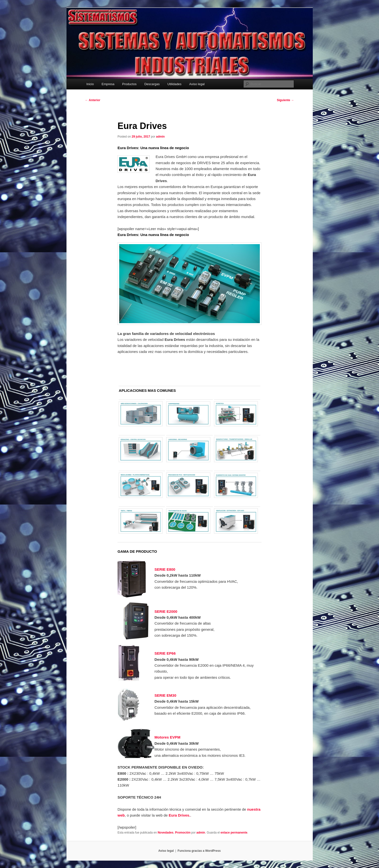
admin (160, 137)
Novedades (165, 833)
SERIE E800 (165, 569)
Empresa (108, 84)
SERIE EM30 (165, 695)
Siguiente (285, 100)
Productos (129, 84)
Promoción (183, 833)
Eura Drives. (180, 815)
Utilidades (174, 84)
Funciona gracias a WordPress (199, 851)
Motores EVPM (167, 737)
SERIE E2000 (166, 611)
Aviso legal (197, 84)
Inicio (90, 84)
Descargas (152, 84)
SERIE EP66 (165, 653)
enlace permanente (234, 833)
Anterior (93, 100)
